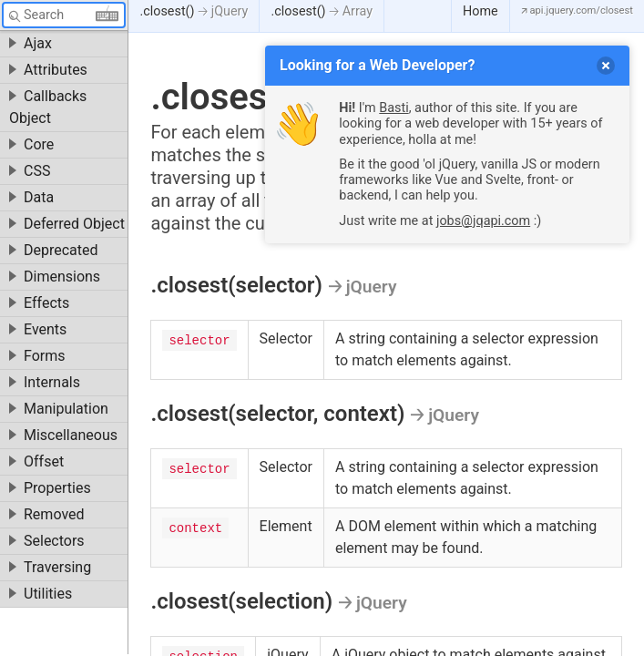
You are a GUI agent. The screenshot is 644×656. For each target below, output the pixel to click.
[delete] (606, 66)
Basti (394, 108)
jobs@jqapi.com (483, 221)
